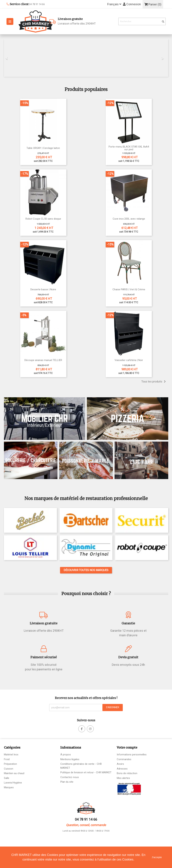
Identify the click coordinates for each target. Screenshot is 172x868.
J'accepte (157, 857)
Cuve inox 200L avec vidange (129, 219)
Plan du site (67, 782)
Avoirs (120, 764)
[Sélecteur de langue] (114, 4)
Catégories (12, 747)
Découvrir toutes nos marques (86, 570)
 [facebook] (90, 729)
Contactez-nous (70, 777)
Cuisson (9, 769)
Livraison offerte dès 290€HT (87, 21)
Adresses (122, 769)
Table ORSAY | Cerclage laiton (43, 148)
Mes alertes (123, 778)
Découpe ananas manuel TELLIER (43, 360)
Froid (7, 759)
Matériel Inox (11, 755)
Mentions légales (70, 759)
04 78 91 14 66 (86, 819)
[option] (86, 58)
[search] (163, 22)
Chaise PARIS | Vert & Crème (129, 290)
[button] (16, 58)
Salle (7, 778)
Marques (9, 787)
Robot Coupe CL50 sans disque (43, 219)
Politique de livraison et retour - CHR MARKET (86, 772)
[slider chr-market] (86, 58)
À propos (66, 755)
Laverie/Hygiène (13, 783)
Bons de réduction (127, 773)
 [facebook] (82, 729)
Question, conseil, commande (86, 825)
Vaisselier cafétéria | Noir (129, 360)
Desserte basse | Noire (43, 290)
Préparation (10, 764)
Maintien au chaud (14, 773)
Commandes (124, 759)
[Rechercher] (142, 22)
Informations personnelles (132, 755)
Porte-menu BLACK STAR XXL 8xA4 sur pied (129, 148)
